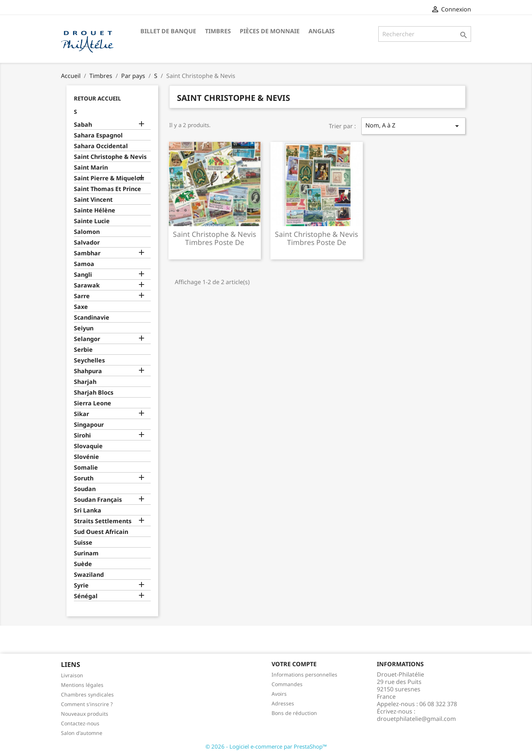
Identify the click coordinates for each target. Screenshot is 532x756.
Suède (83, 564)
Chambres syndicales (87, 694)
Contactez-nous (80, 723)
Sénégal (86, 596)
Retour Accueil (97, 98)
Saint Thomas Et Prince (108, 189)
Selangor (87, 339)
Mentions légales (82, 685)
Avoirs (279, 694)
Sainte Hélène (95, 210)
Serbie (83, 350)
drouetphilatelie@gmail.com (416, 719)
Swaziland (89, 575)
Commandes (287, 684)
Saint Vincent (93, 200)
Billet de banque (168, 31)
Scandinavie (92, 318)
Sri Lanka (88, 510)
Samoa (84, 264)
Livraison (72, 675)
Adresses (283, 703)
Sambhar (87, 253)
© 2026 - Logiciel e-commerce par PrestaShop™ (266, 746)
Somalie (86, 468)
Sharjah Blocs (94, 393)
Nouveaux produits (85, 714)
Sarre (82, 296)
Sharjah (85, 382)
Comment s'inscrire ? (87, 704)
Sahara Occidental (101, 146)
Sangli (83, 275)
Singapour (89, 425)
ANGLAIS (322, 31)
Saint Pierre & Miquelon (109, 178)
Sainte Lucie (92, 221)
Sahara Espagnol (98, 135)
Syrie (81, 585)
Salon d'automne (82, 733)
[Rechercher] (425, 34)
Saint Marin (91, 168)
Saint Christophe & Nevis (110, 157)
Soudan (85, 489)
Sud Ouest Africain (101, 532)
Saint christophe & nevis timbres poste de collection (214, 242)
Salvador (87, 243)
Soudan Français (98, 500)
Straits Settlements (103, 521)
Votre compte (294, 664)
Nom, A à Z (413, 126)
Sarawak (87, 285)
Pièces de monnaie (270, 31)
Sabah (83, 125)
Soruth (84, 478)
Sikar (81, 414)
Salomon (87, 232)
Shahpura (88, 371)
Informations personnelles (304, 675)
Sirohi (82, 435)
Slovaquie (88, 446)
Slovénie (86, 457)
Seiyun (84, 328)
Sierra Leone (93, 403)
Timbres (218, 31)
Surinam (86, 553)
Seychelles (89, 360)
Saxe (81, 307)
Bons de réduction (294, 713)
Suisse (83, 543)
